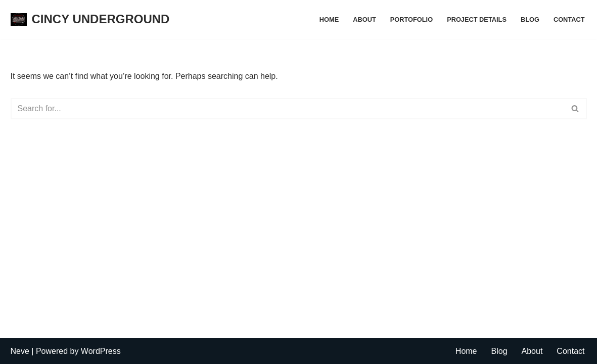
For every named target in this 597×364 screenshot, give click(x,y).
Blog (530, 19)
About (364, 19)
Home (329, 19)
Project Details (477, 19)
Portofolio (411, 19)
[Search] (287, 109)
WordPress (101, 351)
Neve (20, 351)
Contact (569, 19)
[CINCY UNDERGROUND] (90, 19)
